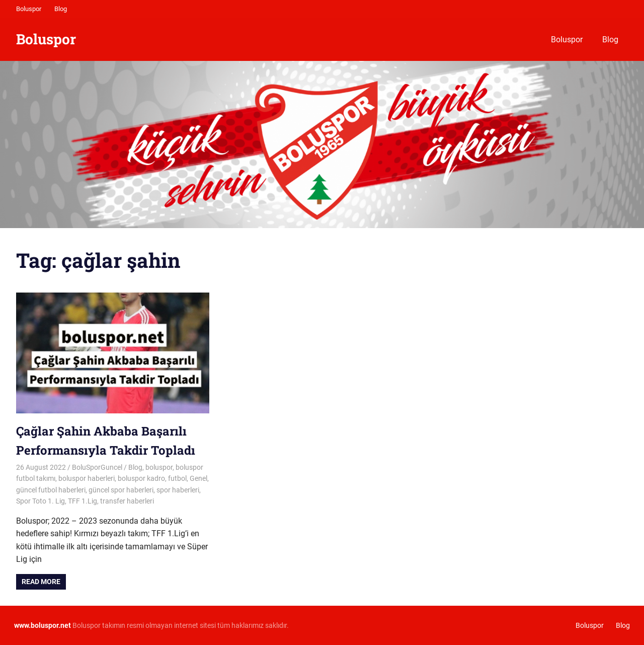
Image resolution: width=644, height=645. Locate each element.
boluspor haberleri (87, 478)
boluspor (159, 467)
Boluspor (29, 9)
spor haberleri (178, 490)
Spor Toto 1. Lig (41, 501)
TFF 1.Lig (83, 501)
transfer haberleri (127, 501)
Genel (198, 478)
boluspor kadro (141, 478)
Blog (61, 9)
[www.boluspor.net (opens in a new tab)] (43, 625)
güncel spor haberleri (121, 490)
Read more (41, 582)
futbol (177, 478)
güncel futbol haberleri (51, 490)
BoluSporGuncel (97, 467)
